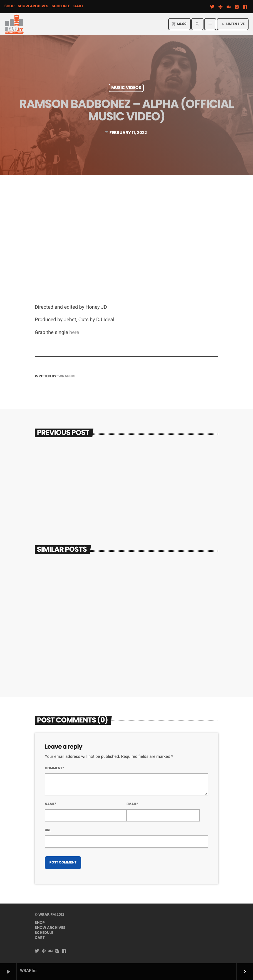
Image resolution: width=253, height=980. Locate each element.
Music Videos (126, 88)
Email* (132, 804)
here (74, 332)
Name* (51, 804)
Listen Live (233, 24)
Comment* (54, 768)
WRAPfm (67, 376)
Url (48, 830)
